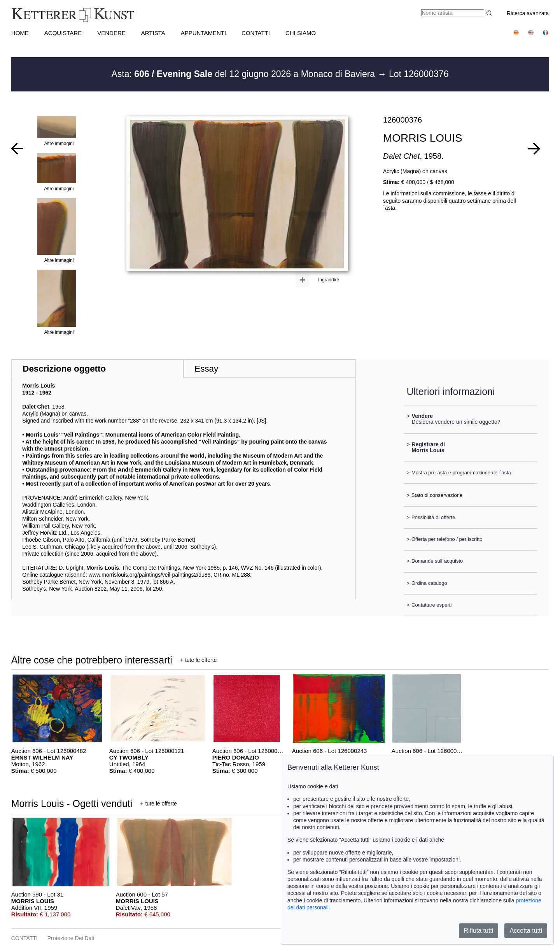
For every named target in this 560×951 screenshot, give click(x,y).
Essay (206, 369)
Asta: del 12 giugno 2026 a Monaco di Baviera (245, 74)
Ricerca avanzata (528, 13)
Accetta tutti (526, 931)
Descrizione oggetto (64, 369)
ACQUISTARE (63, 33)
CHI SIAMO (301, 33)
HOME (20, 33)
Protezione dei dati (71, 938)
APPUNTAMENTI (203, 33)
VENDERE (111, 33)
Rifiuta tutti (479, 931)
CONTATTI (256, 33)
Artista (153, 33)
